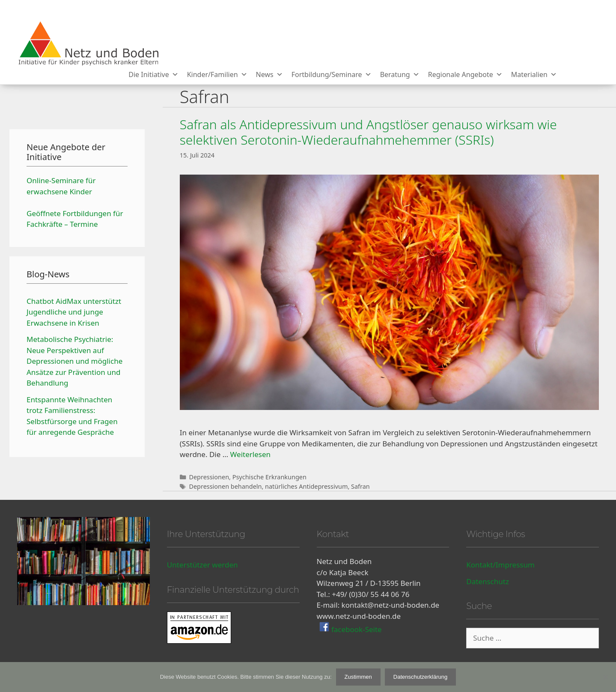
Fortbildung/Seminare (332, 74)
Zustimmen (358, 677)
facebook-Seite (356, 629)
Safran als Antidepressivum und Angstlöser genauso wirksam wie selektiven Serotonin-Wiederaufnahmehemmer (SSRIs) (368, 132)
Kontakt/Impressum (500, 565)
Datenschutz (488, 581)
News (269, 74)
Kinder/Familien (217, 74)
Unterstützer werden (202, 565)
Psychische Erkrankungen (269, 477)
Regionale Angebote (465, 74)
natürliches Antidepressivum (306, 486)
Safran (360, 486)
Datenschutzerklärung (420, 677)
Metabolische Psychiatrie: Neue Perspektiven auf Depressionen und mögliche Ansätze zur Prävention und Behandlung (74, 361)
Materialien (534, 74)
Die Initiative (153, 74)
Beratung (400, 74)
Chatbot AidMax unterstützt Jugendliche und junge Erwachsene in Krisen (74, 312)
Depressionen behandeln (225, 486)
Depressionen (209, 477)
